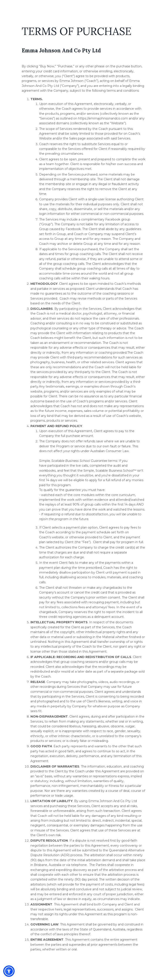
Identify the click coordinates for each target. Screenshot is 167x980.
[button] (9, 971)
